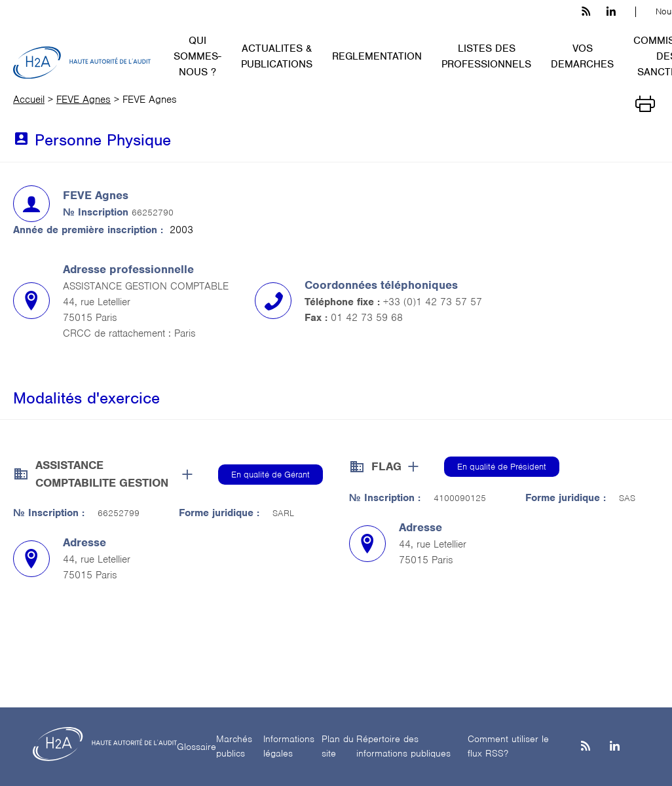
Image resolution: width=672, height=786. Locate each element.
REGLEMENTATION (377, 56)
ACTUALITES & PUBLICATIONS (277, 56)
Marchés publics (234, 746)
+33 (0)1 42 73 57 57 (433, 302)
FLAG (386, 466)
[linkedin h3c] (611, 12)
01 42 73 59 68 (367, 318)
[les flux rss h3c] (586, 12)
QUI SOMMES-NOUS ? (197, 56)
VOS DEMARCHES (582, 56)
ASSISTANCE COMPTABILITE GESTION (102, 474)
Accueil (29, 100)
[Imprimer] (645, 103)
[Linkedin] (615, 747)
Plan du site (338, 746)
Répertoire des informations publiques (403, 746)
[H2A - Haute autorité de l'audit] (82, 63)
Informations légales (289, 746)
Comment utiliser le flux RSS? (508, 746)
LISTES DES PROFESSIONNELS (486, 56)
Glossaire (196, 747)
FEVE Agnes (84, 100)
